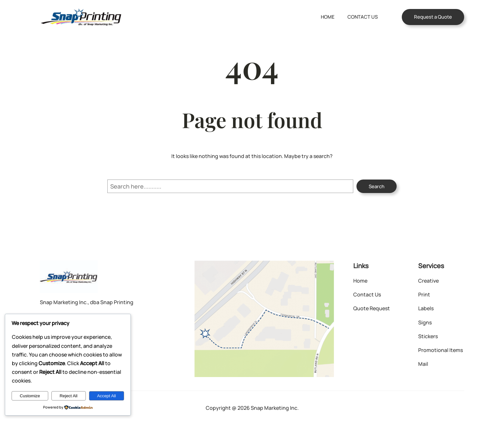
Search (377, 186)
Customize (30, 396)
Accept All (107, 396)
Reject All (68, 396)
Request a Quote (433, 17)
